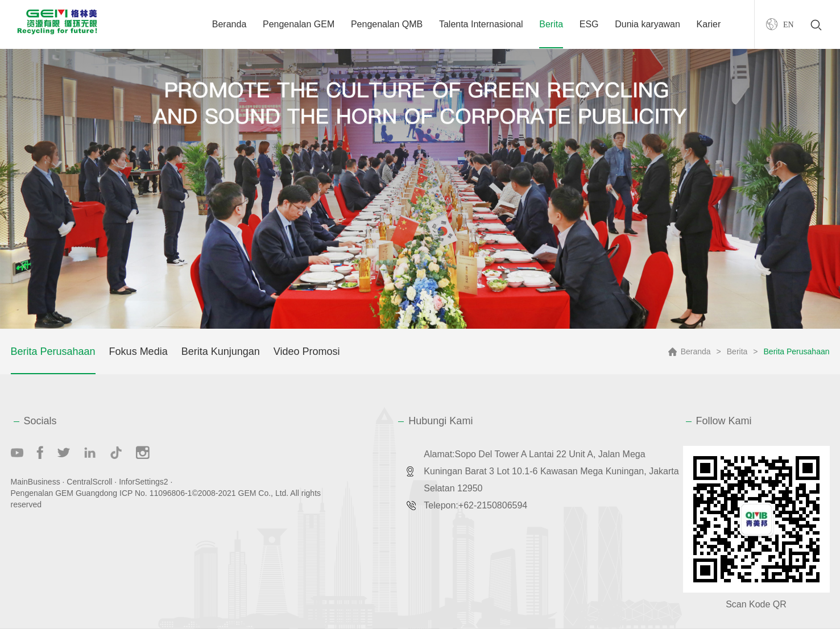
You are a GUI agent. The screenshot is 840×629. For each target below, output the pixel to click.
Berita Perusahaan (53, 351)
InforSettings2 (143, 482)
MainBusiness (36, 482)
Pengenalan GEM (299, 24)
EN (789, 24)
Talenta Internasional (481, 24)
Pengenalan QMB (387, 24)
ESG (589, 24)
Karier (709, 24)
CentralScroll (89, 482)
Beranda (229, 24)
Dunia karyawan (647, 24)
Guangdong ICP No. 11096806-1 (134, 493)
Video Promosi (307, 351)
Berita (551, 24)
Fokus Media (138, 351)
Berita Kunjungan (221, 351)
